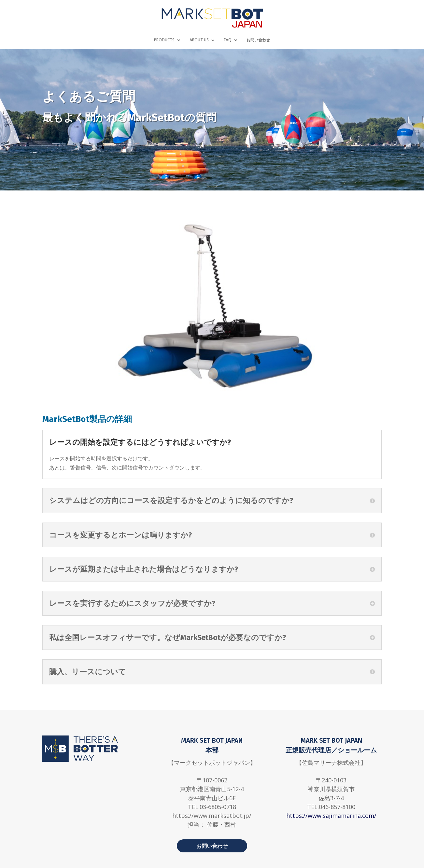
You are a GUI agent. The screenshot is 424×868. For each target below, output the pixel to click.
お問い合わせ (258, 40)
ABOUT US (199, 40)
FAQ (228, 40)
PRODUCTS (164, 40)
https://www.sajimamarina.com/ (331, 816)
